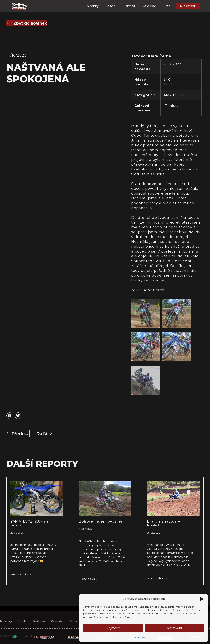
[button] (202, 599)
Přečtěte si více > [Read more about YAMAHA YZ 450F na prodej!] (20, 574)
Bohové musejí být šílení (102, 521)
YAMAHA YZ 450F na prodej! (30, 523)
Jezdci (111, 6)
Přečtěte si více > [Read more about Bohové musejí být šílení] (89, 579)
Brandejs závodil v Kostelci (163, 523)
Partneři (129, 6)
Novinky (93, 6)
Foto (167, 6)
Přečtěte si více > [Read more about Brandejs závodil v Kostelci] (157, 578)
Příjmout (113, 628)
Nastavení (174, 628)
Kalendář (149, 6)
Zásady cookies (142, 637)
